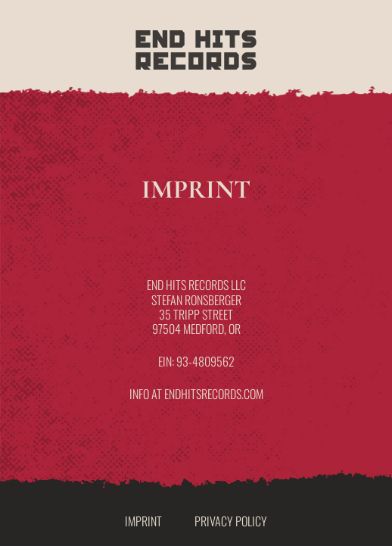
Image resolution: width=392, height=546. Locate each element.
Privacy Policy (231, 521)
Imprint (143, 521)
